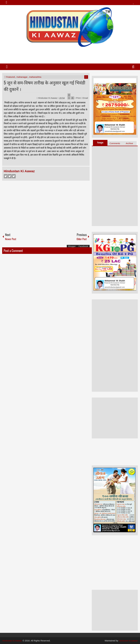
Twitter (10, 176)
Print (78, 98)
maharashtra (35, 77)
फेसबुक (100, 143)
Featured (11, 77)
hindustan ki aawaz (128, 641)
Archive (129, 143)
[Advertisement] (70, 54)
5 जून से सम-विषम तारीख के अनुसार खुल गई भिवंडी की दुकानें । (45, 86)
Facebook (6, 176)
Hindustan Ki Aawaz (48, 98)
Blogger (72, 246)
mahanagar (22, 77)
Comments (115, 143)
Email (85, 98)
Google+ (14, 176)
